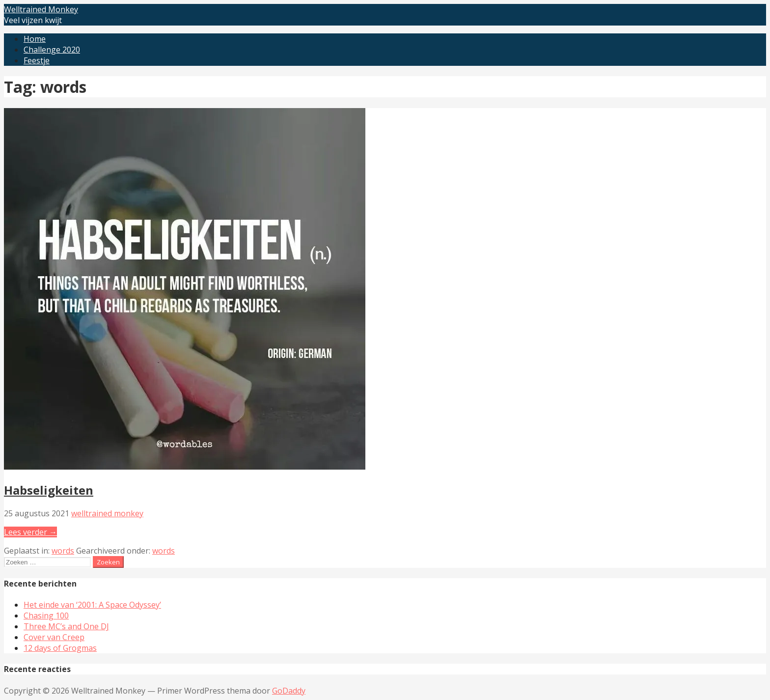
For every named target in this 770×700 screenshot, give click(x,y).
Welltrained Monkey (41, 9)
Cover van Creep (54, 637)
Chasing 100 (46, 616)
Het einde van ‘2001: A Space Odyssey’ (92, 605)
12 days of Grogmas (60, 648)
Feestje (37, 60)
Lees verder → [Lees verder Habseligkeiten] (30, 532)
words (63, 551)
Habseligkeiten (49, 490)
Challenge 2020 (52, 50)
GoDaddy (289, 691)
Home (35, 39)
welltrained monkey (107, 513)
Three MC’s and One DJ (66, 626)
